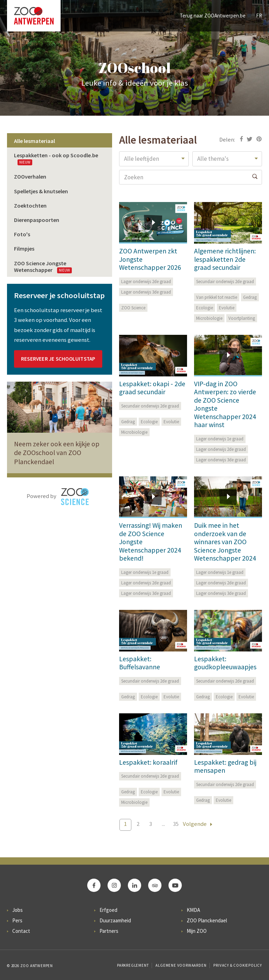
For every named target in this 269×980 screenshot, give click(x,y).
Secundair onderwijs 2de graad (225, 282)
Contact (21, 931)
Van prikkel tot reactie (217, 297)
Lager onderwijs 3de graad (146, 292)
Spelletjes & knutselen (41, 191)
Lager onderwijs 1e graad (220, 439)
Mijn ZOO (197, 931)
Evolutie (227, 308)
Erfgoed (108, 910)
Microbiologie (209, 318)
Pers (17, 920)
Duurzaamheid (115, 920)
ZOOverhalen (30, 176)
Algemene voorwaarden (181, 965)
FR (259, 16)
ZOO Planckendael (207, 920)
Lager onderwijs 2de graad (146, 282)
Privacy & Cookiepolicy (238, 965)
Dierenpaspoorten (37, 220)
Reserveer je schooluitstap (58, 359)
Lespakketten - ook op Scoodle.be (56, 158)
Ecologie (205, 308)
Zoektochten (30, 206)
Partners (109, 931)
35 (176, 824)
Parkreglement (133, 965)
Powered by (58, 497)
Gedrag (250, 297)
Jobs (18, 910)
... (163, 824)
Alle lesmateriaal (35, 141)
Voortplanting (242, 318)
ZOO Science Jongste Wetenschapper (43, 266)
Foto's (22, 234)
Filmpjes (24, 248)
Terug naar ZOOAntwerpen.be (213, 16)
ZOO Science (133, 308)
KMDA (193, 910)
